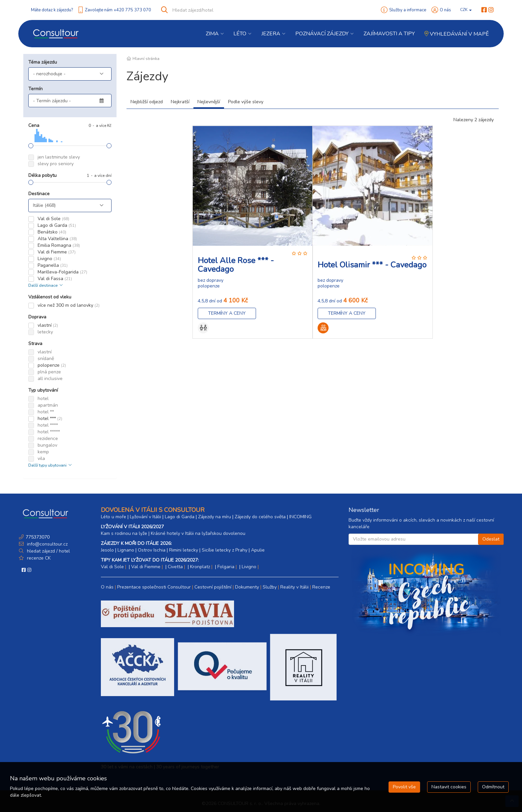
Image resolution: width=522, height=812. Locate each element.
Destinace (39, 194)
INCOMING (300, 517)
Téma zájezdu (43, 62)
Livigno (249, 567)
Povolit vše (404, 787)
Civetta (175, 567)
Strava (35, 344)
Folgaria (226, 567)
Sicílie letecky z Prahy (225, 550)
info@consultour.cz (47, 544)
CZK (466, 10)
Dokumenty (247, 587)
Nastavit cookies (449, 787)
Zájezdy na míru (215, 517)
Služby (270, 587)
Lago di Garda (180, 517)
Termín (35, 89)
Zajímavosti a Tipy (389, 34)
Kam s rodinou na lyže (124, 533)
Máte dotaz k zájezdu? (52, 10)
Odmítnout (493, 787)
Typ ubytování (43, 390)
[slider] (31, 146)
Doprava (37, 317)
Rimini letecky (184, 550)
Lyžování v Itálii (145, 517)
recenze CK (39, 558)
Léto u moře (114, 517)
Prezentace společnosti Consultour (154, 587)
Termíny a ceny (227, 313)
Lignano (126, 550)
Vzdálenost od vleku (50, 297)
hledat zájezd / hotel (48, 551)
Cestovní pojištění (213, 587)
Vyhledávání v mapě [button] (457, 34)
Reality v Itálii (294, 587)
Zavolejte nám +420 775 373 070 (118, 10)
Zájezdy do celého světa (260, 517)
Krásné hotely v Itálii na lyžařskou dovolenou (198, 533)
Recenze (321, 587)
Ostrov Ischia (152, 550)
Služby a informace (408, 10)
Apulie (258, 550)
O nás (445, 10)
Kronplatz (200, 567)
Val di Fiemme (146, 567)
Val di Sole (112, 567)
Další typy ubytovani (51, 465)
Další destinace (46, 285)
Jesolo (107, 550)
